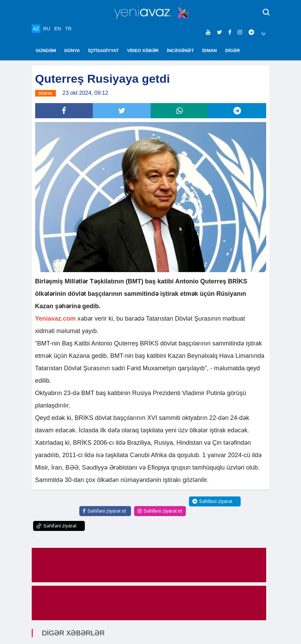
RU (47, 29)
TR (68, 29)
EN (57, 29)
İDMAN (209, 51)
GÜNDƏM (46, 51)
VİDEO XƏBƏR (143, 51)
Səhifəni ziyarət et (104, 511)
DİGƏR (233, 51)
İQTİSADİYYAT (104, 51)
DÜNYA (72, 51)
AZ (36, 29)
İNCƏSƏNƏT (180, 51)
